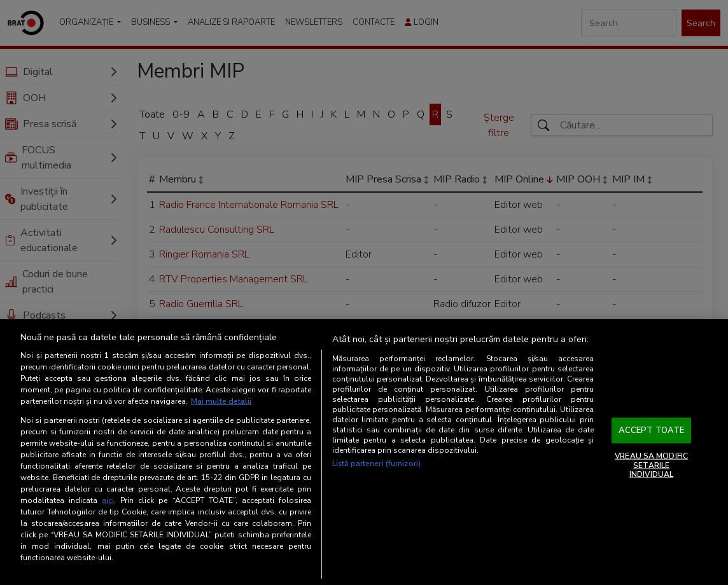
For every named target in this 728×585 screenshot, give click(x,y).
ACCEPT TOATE (652, 430)
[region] (364, 452)
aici (108, 500)
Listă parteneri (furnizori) (376, 464)
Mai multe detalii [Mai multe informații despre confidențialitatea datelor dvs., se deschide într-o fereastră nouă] (221, 401)
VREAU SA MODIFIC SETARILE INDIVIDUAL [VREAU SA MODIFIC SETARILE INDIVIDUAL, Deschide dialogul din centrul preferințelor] (651, 465)
